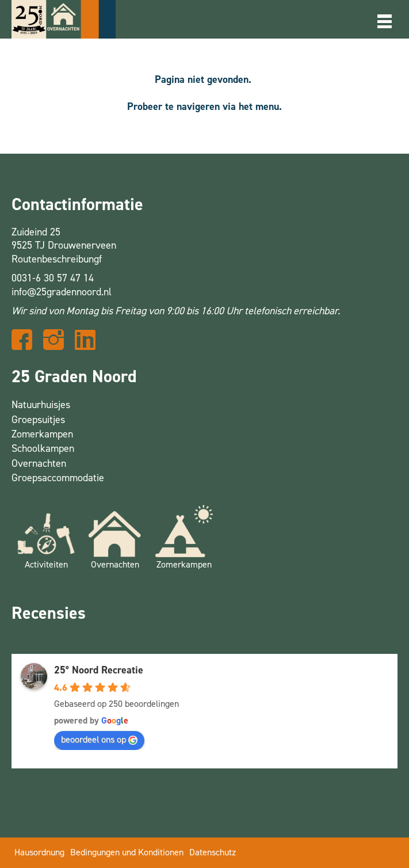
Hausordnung (39, 852)
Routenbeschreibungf (57, 259)
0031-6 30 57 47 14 (53, 278)
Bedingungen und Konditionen (127, 852)
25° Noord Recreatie (99, 670)
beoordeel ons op (99, 739)
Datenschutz (213, 852)
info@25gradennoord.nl (62, 292)
